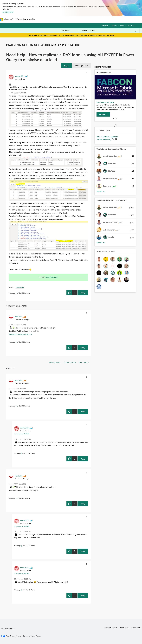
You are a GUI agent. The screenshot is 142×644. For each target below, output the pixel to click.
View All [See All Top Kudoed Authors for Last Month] (101, 242)
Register (105, 25)
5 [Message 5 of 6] (16, 406)
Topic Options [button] (81, 66)
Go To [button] (130, 25)
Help (122, 25)
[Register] (103, 114)
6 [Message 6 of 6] (22, 453)
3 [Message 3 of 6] (22, 590)
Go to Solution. (52, 277)
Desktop (75, 45)
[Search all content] (110, 31)
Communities (72, 19)
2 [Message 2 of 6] (16, 342)
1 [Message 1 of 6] (16, 293)
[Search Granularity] (70, 31)
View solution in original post (21, 334)
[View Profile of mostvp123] (19, 76)
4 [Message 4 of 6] (22, 546)
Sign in (114, 25)
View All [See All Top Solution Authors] (101, 191)
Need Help (20, 287)
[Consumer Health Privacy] (32, 636)
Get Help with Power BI (54, 45)
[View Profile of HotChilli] (18, 316)
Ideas (61, 19)
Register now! (8, 12)
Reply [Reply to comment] (83, 348)
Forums (41, 19)
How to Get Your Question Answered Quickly (107, 138)
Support (103, 19)
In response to (22, 434)
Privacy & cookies (111, 627)
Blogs (83, 19)
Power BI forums (15, 45)
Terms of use (125, 627)
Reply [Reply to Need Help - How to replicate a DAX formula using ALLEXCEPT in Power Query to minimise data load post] (83, 293)
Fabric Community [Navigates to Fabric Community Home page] (26, 19)
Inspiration (51, 19)
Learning (93, 19)
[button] (66, 66)
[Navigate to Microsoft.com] (7, 19)
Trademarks (137, 627)
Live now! (110, 35)
